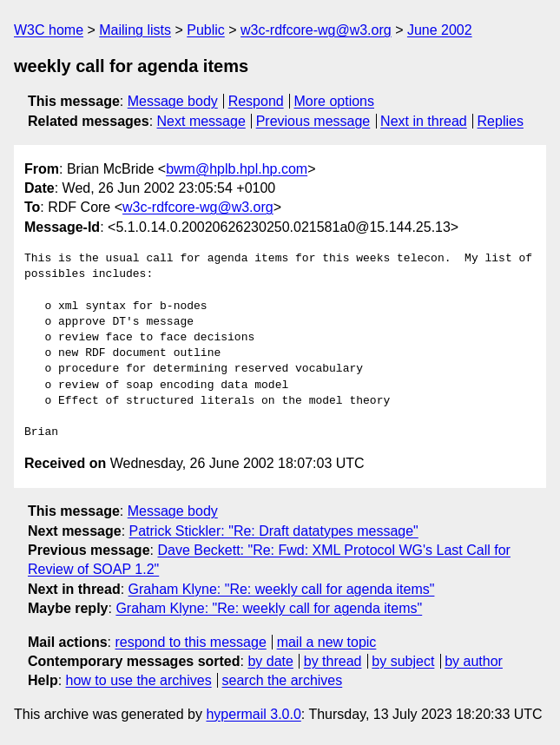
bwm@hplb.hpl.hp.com (237, 169)
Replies (501, 121)
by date (270, 661)
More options (335, 101)
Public (206, 30)
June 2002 (440, 30)
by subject (403, 661)
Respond (256, 101)
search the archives (283, 680)
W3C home (49, 30)
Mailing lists (135, 30)
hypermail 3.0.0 (253, 714)
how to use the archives (139, 680)
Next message (201, 121)
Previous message (313, 121)
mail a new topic (327, 642)
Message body (173, 101)
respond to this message (190, 642)
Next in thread (424, 121)
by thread (333, 661)
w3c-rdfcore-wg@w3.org (316, 30)
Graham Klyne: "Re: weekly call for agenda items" (282, 589)
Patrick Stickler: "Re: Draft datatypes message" (274, 531)
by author (474, 661)
